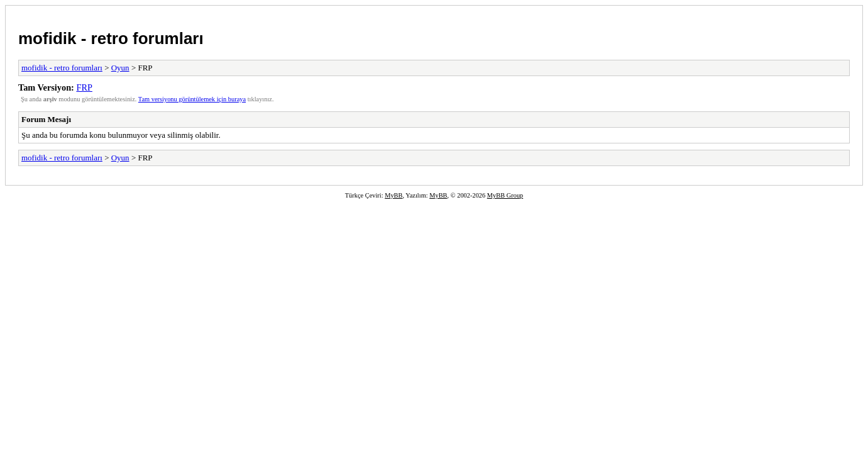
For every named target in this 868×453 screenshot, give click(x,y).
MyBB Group (505, 195)
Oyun (120, 68)
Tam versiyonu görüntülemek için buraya (192, 99)
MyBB (393, 195)
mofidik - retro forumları (111, 38)
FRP (84, 87)
